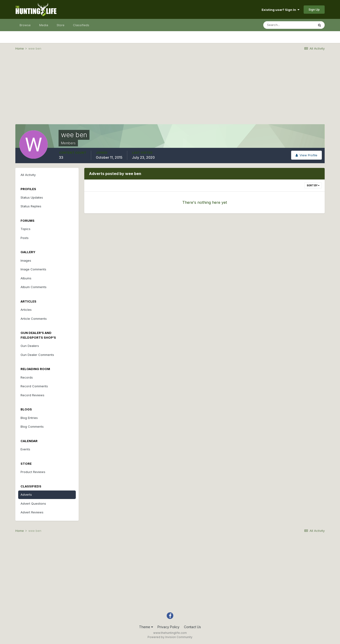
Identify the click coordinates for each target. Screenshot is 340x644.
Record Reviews (32, 395)
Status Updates (32, 197)
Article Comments (34, 319)
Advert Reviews (32, 512)
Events (25, 449)
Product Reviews (33, 472)
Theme (146, 627)
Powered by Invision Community (170, 637)
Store (61, 25)
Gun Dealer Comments (37, 355)
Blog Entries (29, 418)
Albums (26, 278)
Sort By (313, 185)
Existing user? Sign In (280, 10)
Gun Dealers (30, 346)
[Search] (289, 25)
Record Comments (34, 386)
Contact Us (192, 627)
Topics (25, 229)
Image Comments (33, 269)
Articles (26, 310)
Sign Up (314, 9)
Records (27, 377)
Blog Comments (32, 426)
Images (26, 260)
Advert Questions (33, 503)
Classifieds (81, 25)
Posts (25, 238)
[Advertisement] (170, 91)
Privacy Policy (168, 627)
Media (44, 25)
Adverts (26, 495)
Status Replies (31, 206)
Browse (25, 25)
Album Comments (34, 287)
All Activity (28, 175)
